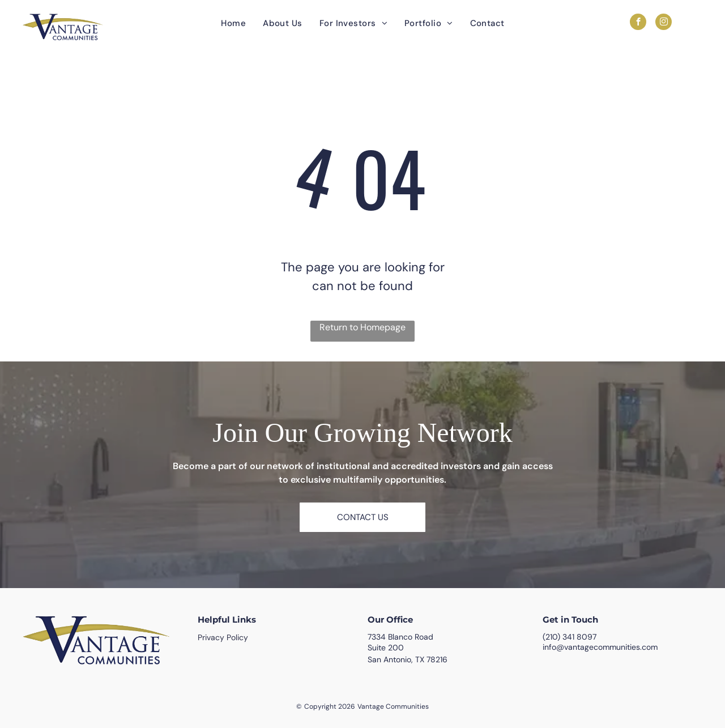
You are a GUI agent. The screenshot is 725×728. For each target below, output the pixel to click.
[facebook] (638, 23)
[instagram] (664, 23)
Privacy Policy (223, 637)
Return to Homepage (362, 327)
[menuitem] (233, 24)
